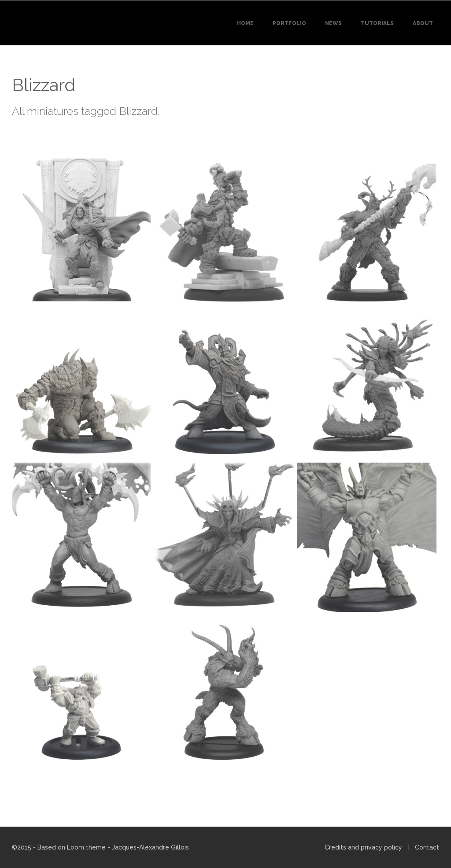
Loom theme (86, 847)
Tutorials (377, 23)
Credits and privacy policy (363, 847)
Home (245, 23)
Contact (427, 847)
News (333, 23)
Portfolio (289, 23)
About (423, 23)
